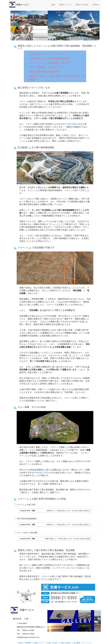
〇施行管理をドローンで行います (47, 54)
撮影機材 (28, 643)
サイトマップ (87, 643)
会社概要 (77, 643)
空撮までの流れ (82, 5)
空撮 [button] (53, 5)
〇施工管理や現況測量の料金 (44, 72)
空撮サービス (22, 5)
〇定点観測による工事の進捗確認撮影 (49, 58)
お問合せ (96, 5)
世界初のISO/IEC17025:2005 (41, 473)
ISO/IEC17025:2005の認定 (70, 124)
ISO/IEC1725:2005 (63, 565)
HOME (20, 643)
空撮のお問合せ (66, 643)
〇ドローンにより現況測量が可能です (49, 63)
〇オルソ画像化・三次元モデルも (47, 67)
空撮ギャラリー (66, 5)
